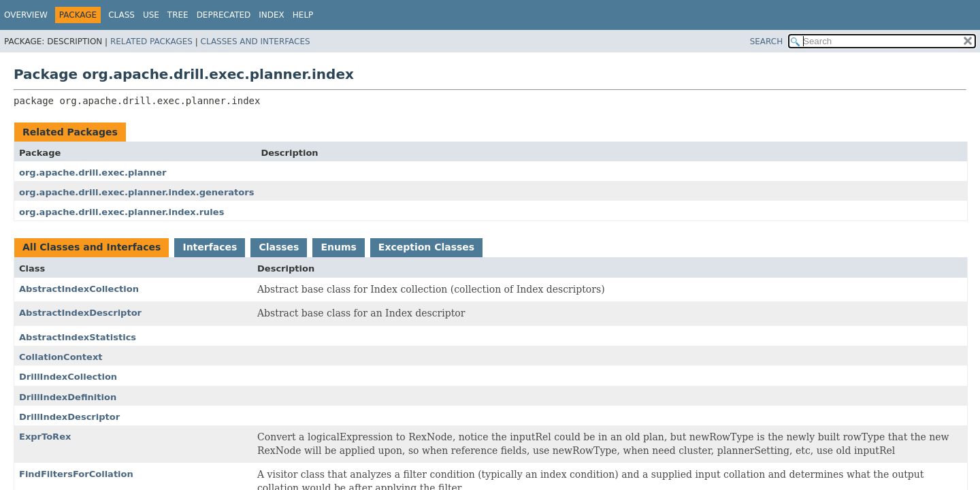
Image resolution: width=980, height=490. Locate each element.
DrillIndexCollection (68, 377)
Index (272, 15)
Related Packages (151, 42)
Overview (26, 15)
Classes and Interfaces (256, 42)
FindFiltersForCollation (76, 474)
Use (151, 15)
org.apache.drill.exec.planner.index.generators (136, 192)
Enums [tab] (338, 247)
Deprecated (224, 15)
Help (303, 15)
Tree (178, 15)
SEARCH (767, 42)
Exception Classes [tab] (426, 247)
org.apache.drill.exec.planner (93, 173)
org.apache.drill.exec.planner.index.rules (121, 212)
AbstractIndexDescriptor (80, 313)
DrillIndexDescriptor (69, 417)
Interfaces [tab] (210, 247)
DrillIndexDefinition (68, 397)
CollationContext (61, 357)
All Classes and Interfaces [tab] (92, 247)
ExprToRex (45, 437)
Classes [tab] (279, 247)
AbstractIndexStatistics (78, 337)
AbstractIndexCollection (79, 289)
